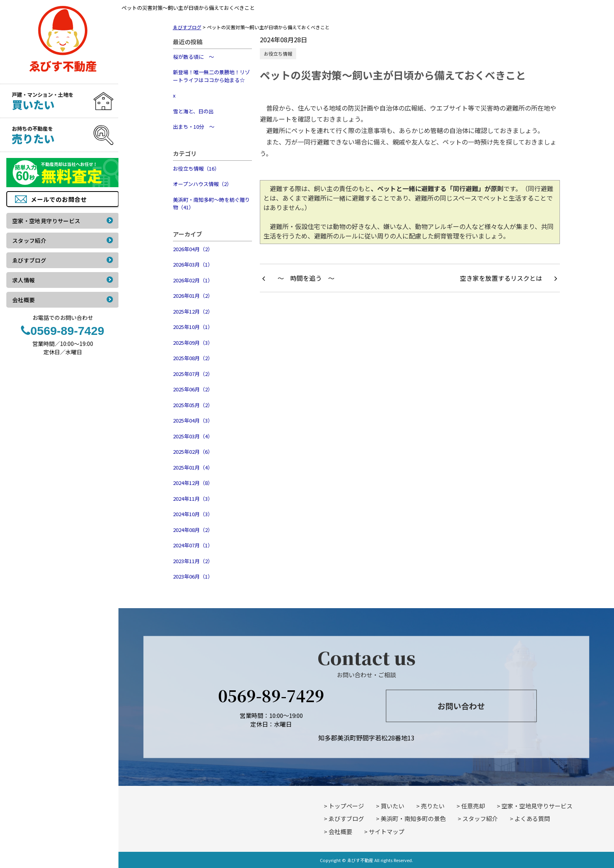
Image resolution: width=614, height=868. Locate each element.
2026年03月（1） (193, 264)
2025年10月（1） (193, 327)
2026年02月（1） (193, 280)
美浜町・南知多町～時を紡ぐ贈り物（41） (211, 204)
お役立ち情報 (278, 54)
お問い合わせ (461, 706)
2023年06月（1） (193, 576)
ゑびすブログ (346, 818)
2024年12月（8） (193, 483)
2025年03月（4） (193, 436)
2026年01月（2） (193, 296)
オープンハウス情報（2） (202, 184)
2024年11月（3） (193, 499)
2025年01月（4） (193, 467)
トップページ (346, 806)
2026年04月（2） (193, 249)
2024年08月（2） (193, 530)
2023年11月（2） (193, 561)
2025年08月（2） (193, 358)
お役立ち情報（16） (196, 168)
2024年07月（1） (193, 545)
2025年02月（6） (193, 452)
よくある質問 (532, 818)
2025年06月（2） (193, 389)
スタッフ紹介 (480, 818)
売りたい (433, 806)
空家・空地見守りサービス (537, 806)
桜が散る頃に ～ (193, 57)
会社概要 (340, 831)
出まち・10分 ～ (194, 127)
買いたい (392, 806)
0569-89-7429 (271, 695)
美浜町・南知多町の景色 (413, 818)
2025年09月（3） (193, 343)
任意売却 (473, 806)
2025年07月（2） (193, 374)
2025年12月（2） (193, 311)
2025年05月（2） (193, 405)
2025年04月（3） (193, 420)
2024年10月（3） (193, 514)
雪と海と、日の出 (193, 111)
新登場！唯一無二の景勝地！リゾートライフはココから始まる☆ (211, 76)
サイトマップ (387, 831)
